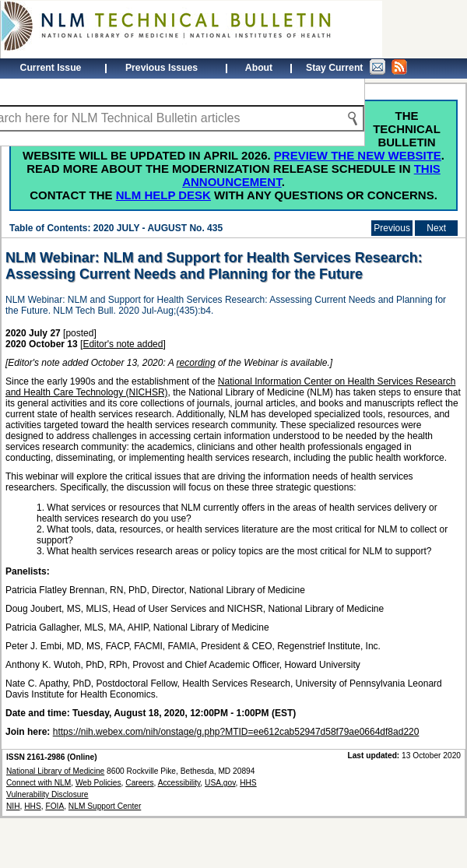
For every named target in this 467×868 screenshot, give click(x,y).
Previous (392, 228)
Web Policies (98, 783)
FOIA (54, 806)
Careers (139, 783)
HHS (33, 806)
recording (196, 363)
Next (436, 228)
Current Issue (51, 68)
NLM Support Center (105, 806)
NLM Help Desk (163, 195)
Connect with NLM (39, 783)
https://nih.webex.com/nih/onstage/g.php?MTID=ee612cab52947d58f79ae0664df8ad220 (236, 732)
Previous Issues (162, 68)
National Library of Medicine (55, 771)
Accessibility (179, 783)
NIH (13, 806)
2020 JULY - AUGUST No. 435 (158, 228)
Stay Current (356, 67)
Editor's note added (123, 344)
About (259, 68)
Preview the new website (358, 155)
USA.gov (220, 783)
